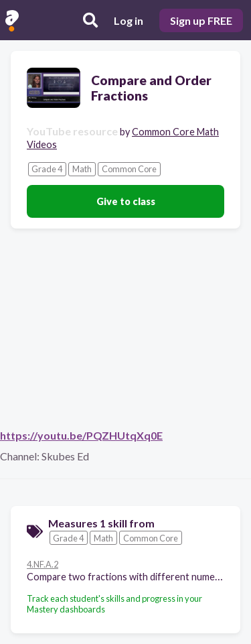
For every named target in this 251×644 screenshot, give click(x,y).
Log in (129, 20)
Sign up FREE (201, 20)
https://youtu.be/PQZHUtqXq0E (81, 435)
